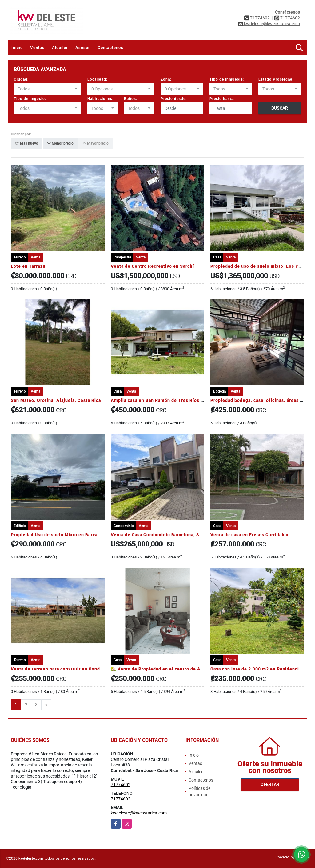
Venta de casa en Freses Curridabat (250, 535)
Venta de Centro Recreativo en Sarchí (152, 266)
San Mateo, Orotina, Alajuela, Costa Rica (56, 400)
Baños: (131, 99)
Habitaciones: (100, 99)
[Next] (46, 705)
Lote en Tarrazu (28, 266)
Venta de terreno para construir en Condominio (63, 669)
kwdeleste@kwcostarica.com (139, 813)
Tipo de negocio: (30, 99)
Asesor (83, 48)
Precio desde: (174, 99)
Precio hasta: (222, 99)
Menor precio (60, 144)
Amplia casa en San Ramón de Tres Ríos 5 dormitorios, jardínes (181, 400)
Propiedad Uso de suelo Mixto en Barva (54, 535)
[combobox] (48, 89)
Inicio (17, 48)
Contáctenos (110, 48)
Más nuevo (26, 144)
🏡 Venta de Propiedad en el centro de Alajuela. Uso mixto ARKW (183, 669)
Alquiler (60, 48)
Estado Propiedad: (276, 79)
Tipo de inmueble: (227, 79)
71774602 (260, 18)
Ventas (37, 48)
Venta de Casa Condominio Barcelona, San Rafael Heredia (175, 535)
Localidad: (97, 79)
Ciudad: (21, 79)
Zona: (166, 79)
